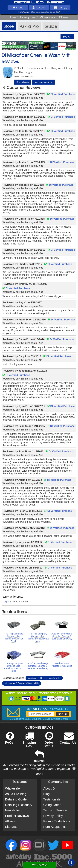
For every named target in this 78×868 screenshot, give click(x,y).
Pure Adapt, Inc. (55, 827)
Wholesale (12, 788)
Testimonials (52, 799)
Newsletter (12, 810)
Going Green (52, 805)
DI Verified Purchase (61, 94)
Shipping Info (29, 742)
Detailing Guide (16, 799)
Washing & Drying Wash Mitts (44, 678)
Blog (46, 794)
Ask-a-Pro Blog (16, 794)
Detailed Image (39, 2)
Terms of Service (55, 810)
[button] (71, 863)
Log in (6, 602)
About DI (49, 788)
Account (39, 7)
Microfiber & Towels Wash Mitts (22, 683)
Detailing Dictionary (19, 805)
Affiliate (10, 821)
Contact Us (68, 740)
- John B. (39, 774)
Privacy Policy (53, 816)
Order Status (48, 742)
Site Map (11, 827)
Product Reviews (17, 816)
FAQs (10, 740)
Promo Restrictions (57, 821)
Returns (39, 758)
